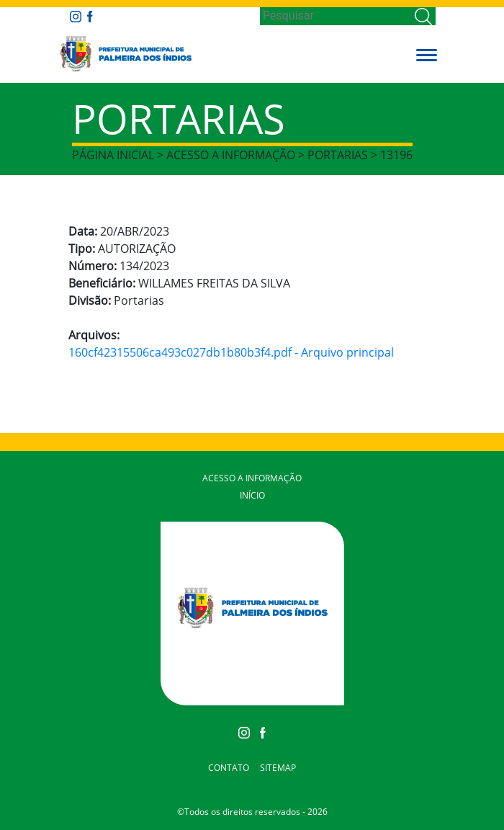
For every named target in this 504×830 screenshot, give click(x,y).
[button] (427, 54)
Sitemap (278, 768)
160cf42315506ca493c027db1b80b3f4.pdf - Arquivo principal (231, 352)
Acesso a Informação (252, 478)
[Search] (336, 16)
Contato (229, 768)
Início (252, 495)
